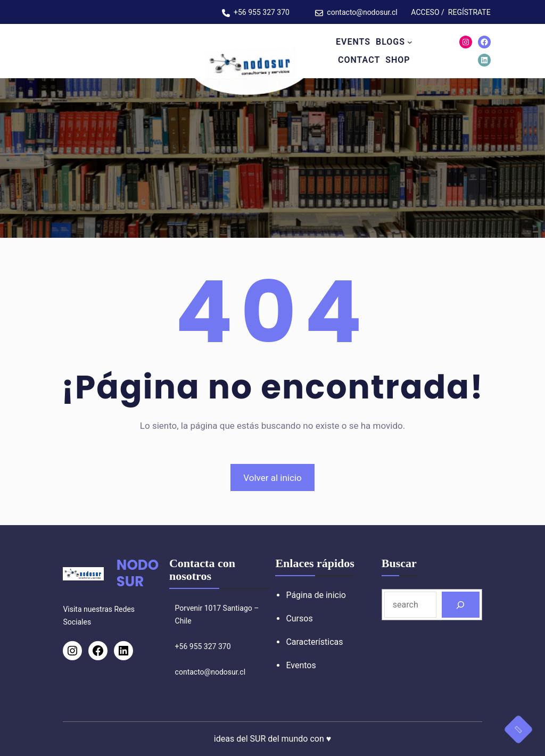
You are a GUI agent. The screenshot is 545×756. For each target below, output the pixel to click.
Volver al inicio (272, 478)
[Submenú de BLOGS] (410, 42)
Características (314, 642)
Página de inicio (316, 595)
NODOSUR (138, 573)
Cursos (299, 618)
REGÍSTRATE (469, 12)
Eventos (301, 665)
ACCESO (425, 12)
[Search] (461, 605)
